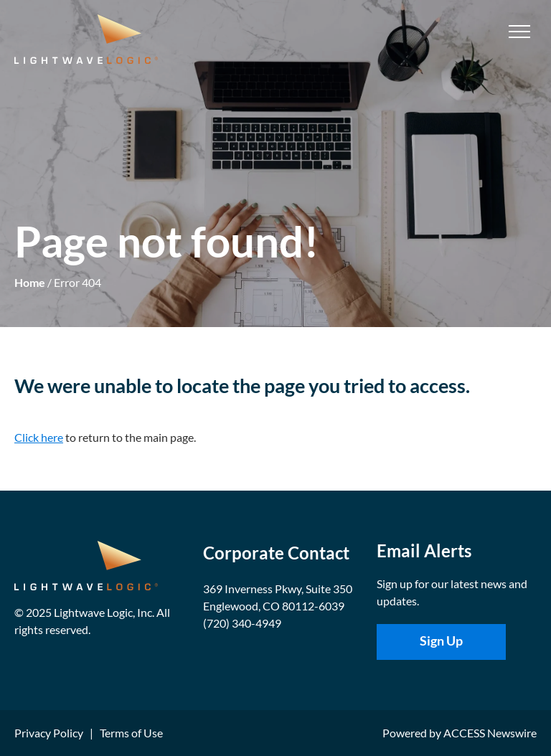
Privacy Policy (49, 733)
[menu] (519, 32)
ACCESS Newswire (490, 733)
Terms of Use (131, 733)
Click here (39, 437)
